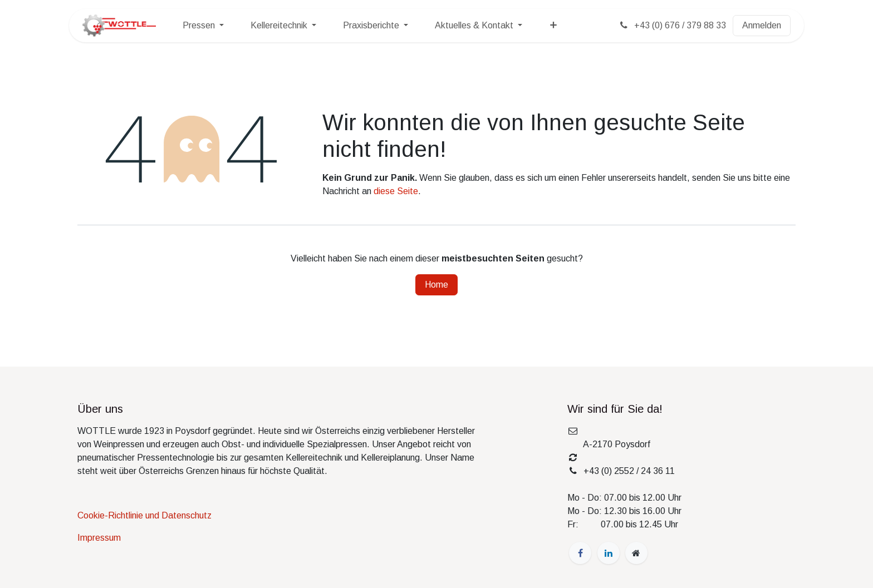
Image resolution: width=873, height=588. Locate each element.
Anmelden (762, 25)
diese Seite (396, 191)
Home (436, 285)
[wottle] (636, 553)
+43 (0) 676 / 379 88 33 (672, 25)
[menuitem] (203, 26)
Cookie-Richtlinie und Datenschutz (144, 515)
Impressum (99, 538)
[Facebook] (580, 553)
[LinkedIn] (609, 553)
